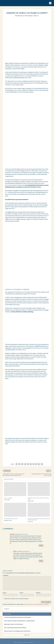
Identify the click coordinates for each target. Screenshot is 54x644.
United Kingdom (29, 16)
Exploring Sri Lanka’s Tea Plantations (14, 624)
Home (15, 642)
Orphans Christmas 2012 (11, 519)
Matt (22, 16)
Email (22, 593)
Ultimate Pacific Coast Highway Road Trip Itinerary (17, 631)
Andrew (12, 534)
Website (38, 593)
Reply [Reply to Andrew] (41, 546)
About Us (20, 642)
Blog (24, 642)
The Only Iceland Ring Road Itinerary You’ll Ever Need (17, 617)
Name (5, 593)
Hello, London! (8, 498)
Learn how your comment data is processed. (37, 604)
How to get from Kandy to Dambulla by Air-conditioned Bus (19, 621)
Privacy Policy (30, 642)
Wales (35, 16)
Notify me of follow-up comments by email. (16, 599)
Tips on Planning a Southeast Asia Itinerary (15, 628)
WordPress (38, 640)
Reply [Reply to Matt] (41, 561)
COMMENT (6, 575)
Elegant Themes (24, 640)
